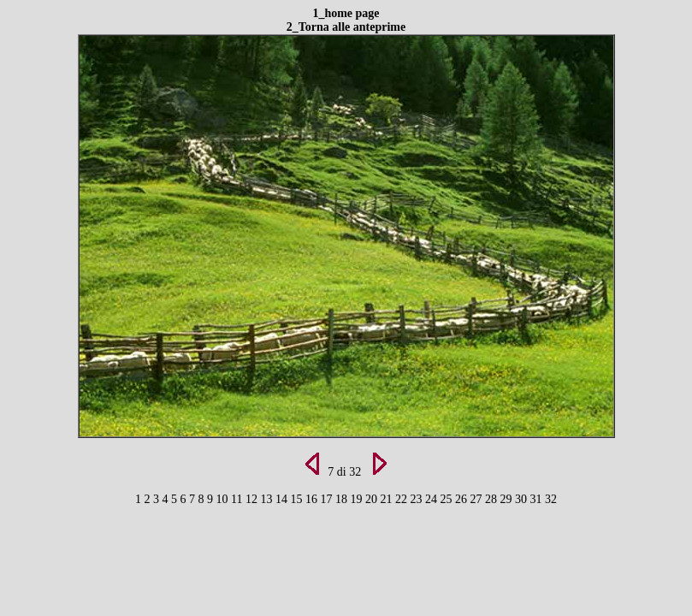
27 (477, 499)
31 (537, 499)
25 (447, 499)
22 (403, 499)
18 (343, 499)
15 (298, 499)
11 (238, 499)
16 (313, 499)
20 (373, 499)
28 (493, 499)
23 (417, 499)
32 (551, 499)
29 (507, 499)
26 (463, 499)
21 (387, 499)
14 (283, 499)
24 (433, 499)
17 (328, 499)
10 (224, 499)
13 (268, 499)
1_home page (346, 13)
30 (523, 499)
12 (253, 499)
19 (358, 499)
